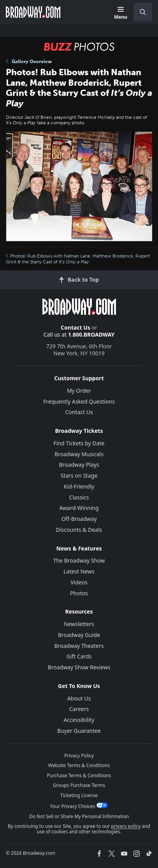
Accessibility (79, 720)
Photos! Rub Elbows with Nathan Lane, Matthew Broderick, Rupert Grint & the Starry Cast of (78, 259)
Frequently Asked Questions (79, 401)
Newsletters (79, 624)
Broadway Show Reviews (79, 667)
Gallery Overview (29, 62)
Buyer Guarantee (79, 731)
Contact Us (75, 327)
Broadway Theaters (79, 646)
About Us (79, 698)
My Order (79, 391)
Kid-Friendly (79, 486)
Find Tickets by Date (79, 443)
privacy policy (126, 826)
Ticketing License (79, 795)
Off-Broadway (79, 519)
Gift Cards (79, 656)
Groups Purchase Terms (79, 785)
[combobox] (140, 12)
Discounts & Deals (79, 530)
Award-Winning (79, 508)
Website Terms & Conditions (79, 765)
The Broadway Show (79, 560)
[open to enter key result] (143, 12)
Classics (79, 497)
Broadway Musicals (79, 454)
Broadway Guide (79, 635)
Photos (79, 593)
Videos (79, 582)
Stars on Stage (79, 475)
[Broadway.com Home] (33, 12)
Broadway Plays (79, 465)
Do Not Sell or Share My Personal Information (79, 816)
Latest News (79, 571)
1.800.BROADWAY (91, 334)
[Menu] (121, 13)
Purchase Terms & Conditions (79, 775)
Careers (79, 709)
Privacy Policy (79, 756)
